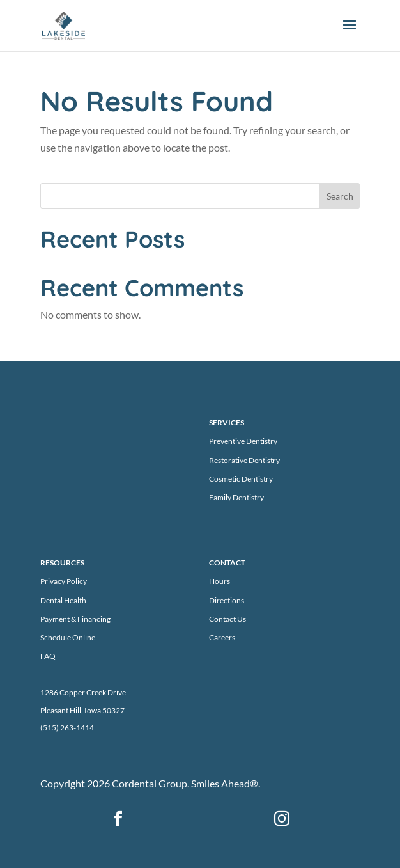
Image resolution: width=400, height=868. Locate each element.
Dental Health (63, 600)
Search (340, 196)
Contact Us (227, 619)
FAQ (48, 656)
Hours (219, 581)
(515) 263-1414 (67, 728)
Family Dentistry (236, 497)
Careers (222, 637)
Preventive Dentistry (243, 441)
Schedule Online (68, 637)
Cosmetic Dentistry (241, 479)
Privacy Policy (64, 581)
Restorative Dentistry (244, 460)
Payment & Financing (75, 619)
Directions (227, 600)
